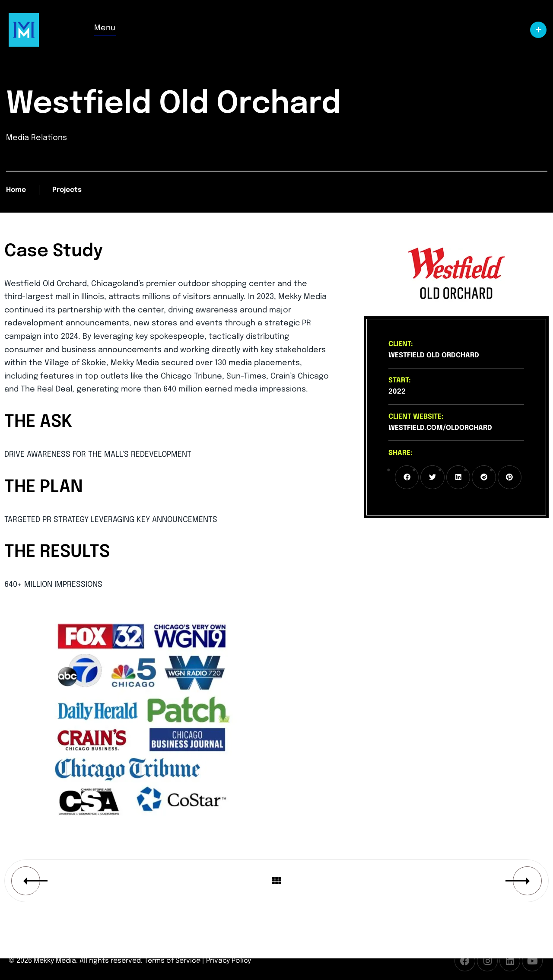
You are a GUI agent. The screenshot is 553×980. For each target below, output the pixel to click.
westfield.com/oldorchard (440, 428)
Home (16, 190)
